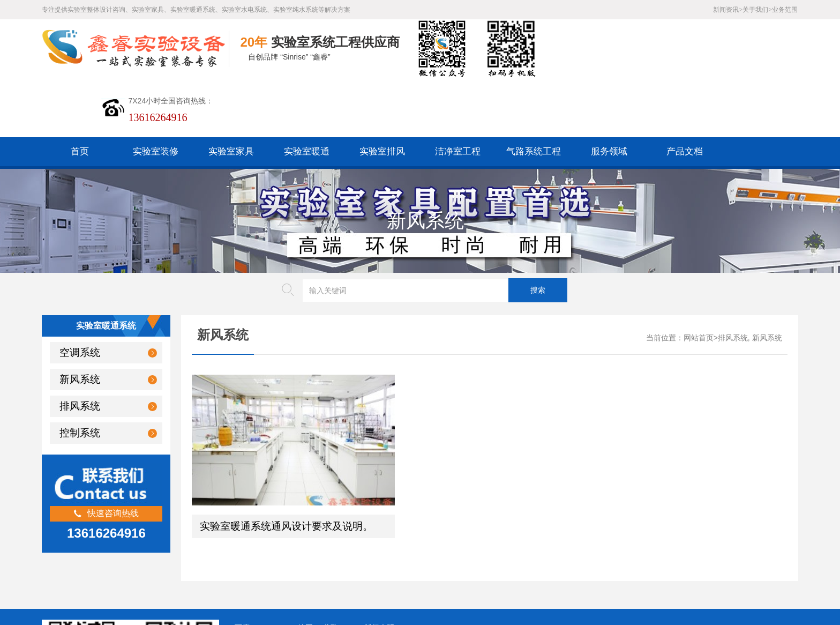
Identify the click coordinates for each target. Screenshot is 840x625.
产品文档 (685, 92)
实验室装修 (156, 92)
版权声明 (379, 542)
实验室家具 (231, 92)
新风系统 (80, 320)
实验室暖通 (307, 92)
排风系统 (80, 347)
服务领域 (609, 92)
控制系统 (80, 374)
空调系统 (80, 293)
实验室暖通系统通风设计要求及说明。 (286, 440)
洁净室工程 (458, 92)
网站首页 (699, 279)
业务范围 (785, 10)
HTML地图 (295, 542)
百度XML (250, 542)
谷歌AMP (339, 542)
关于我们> (757, 10)
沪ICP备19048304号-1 (315, 575)
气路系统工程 (534, 92)
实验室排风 (382, 92)
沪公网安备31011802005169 (289, 559)
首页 (80, 92)
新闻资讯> (728, 10)
